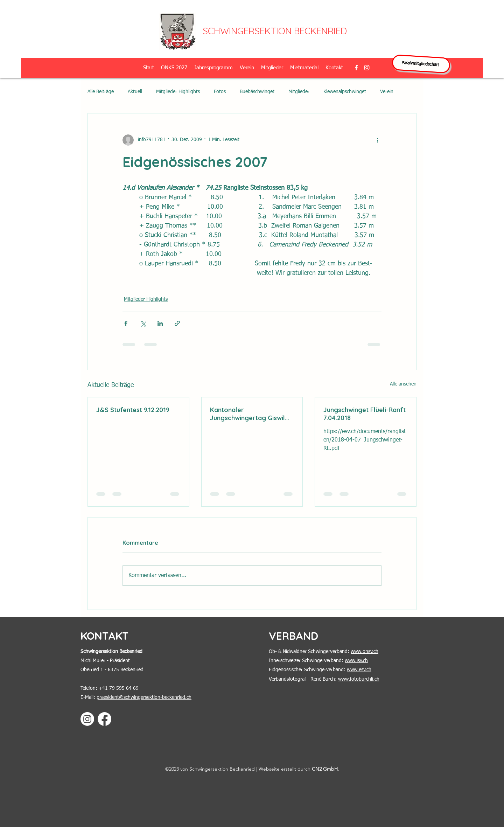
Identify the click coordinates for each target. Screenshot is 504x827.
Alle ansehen (403, 384)
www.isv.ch (356, 661)
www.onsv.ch (365, 652)
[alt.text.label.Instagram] (367, 68)
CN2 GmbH (325, 769)
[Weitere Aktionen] (377, 140)
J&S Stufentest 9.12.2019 (133, 410)
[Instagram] (87, 719)
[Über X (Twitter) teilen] (143, 323)
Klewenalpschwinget (345, 92)
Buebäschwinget (257, 92)
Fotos (220, 92)
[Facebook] (104, 719)
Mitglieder (299, 92)
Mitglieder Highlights (178, 92)
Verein (387, 92)
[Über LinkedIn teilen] (160, 323)
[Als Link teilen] (177, 323)
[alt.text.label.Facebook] (356, 68)
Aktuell (135, 92)
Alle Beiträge (101, 92)
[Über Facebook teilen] (126, 323)
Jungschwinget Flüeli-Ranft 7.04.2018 (365, 414)
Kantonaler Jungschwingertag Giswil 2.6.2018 (247, 414)
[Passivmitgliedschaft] (421, 64)
